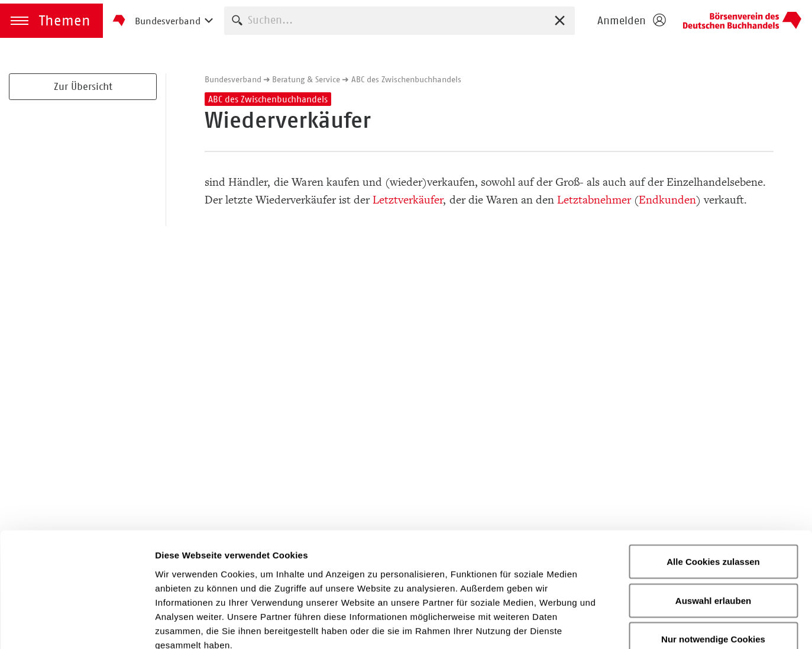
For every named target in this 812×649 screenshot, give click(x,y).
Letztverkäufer (408, 200)
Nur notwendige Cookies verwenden (713, 564)
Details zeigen (629, 626)
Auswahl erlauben (713, 519)
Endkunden (667, 200)
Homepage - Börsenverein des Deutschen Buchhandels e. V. (742, 21)
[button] (51, 21)
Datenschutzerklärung (391, 577)
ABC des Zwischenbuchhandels (406, 79)
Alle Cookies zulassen (713, 480)
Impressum (499, 577)
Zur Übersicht (83, 86)
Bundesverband (233, 79)
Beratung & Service (306, 79)
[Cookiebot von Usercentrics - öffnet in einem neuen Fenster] (77, 626)
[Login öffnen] (631, 21)
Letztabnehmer (594, 200)
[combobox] (399, 20)
